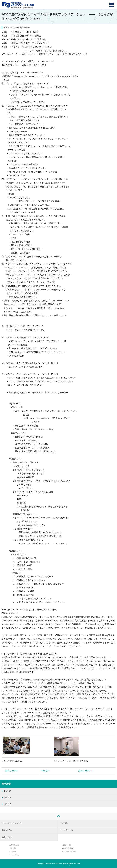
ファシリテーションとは (12, 823)
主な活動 (64, 823)
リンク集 (12, 848)
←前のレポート (11, 771)
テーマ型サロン (67, 830)
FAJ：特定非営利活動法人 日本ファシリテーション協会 (18, 5)
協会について (7, 837)
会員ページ (66, 845)
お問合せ (7, 804)
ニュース (7, 791)
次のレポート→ (86, 771)
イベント (7, 797)
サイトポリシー (15, 855)
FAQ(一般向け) (68, 848)
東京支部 (6, 784)
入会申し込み (14, 845)
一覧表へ (45, 771)
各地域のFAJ (7, 830)
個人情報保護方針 (69, 852)
